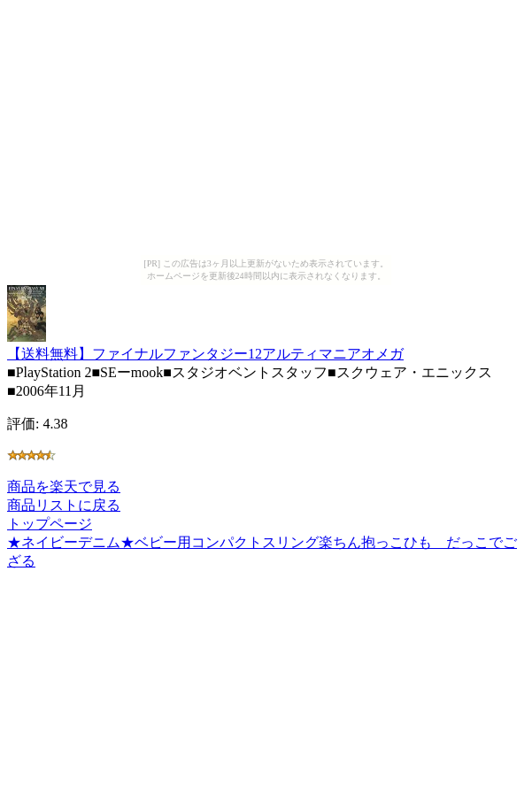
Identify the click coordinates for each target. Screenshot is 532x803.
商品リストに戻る (64, 505)
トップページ (50, 524)
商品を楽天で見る (64, 486)
